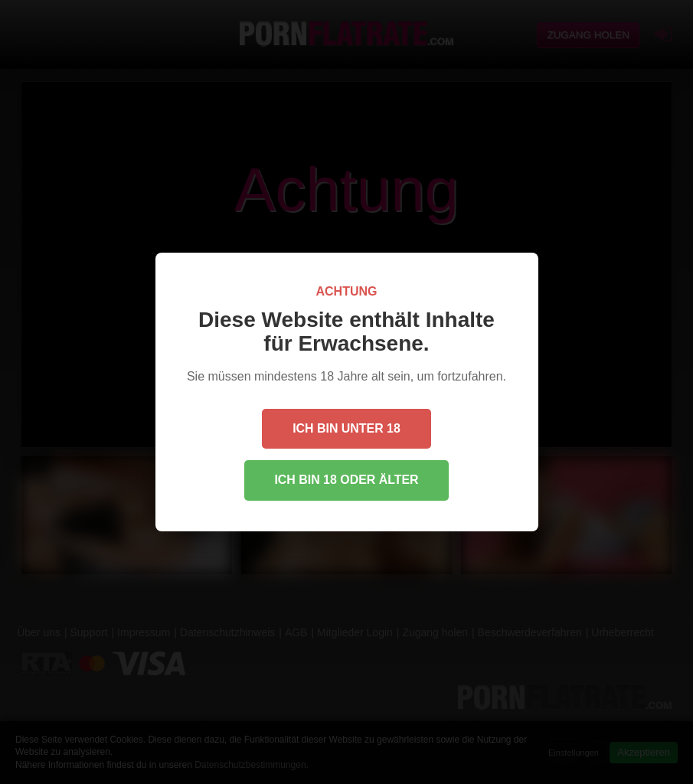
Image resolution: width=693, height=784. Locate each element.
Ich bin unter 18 (346, 428)
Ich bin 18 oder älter (346, 480)
